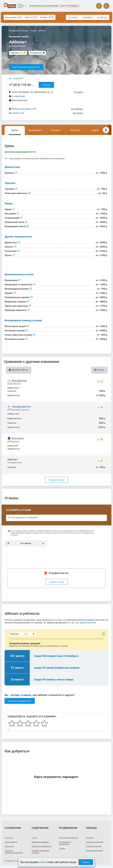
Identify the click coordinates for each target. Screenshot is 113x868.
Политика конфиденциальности (14, 852)
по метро (102, 17)
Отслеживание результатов (65, 843)
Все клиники (14, 17)
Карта (95, 130)
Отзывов (36, 53)
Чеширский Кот (21, 407)
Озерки (16, 113)
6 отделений (18, 96)
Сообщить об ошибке (95, 842)
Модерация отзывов (94, 851)
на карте (79, 92)
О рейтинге (9, 846)
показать (46, 85)
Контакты (90, 838)
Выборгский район (22, 109)
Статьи (35, 838)
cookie (42, 862)
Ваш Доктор (19, 381)
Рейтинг (75, 130)
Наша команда (11, 842)
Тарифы (62, 848)
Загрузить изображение (42, 846)
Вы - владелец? (16, 78)
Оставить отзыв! (57, 582)
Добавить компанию (40, 842)
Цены (31, 17)
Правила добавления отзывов (41, 852)
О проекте (9, 838)
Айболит (13, 460)
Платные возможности (68, 838)
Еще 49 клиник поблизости (26, 67)
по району (88, 17)
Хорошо (86, 862)
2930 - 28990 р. (99, 449)
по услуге (73, 17)
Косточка (18, 438)
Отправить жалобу (94, 846)
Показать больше (56, 480)
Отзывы (47, 17)
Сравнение (35, 130)
